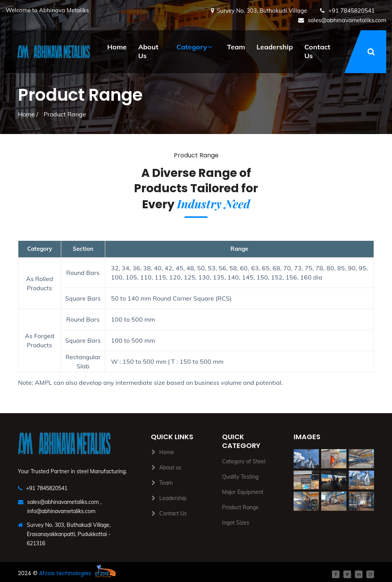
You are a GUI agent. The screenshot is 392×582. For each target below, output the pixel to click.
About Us (148, 51)
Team (236, 47)
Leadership (275, 47)
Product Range (240, 507)
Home (117, 47)
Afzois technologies (65, 573)
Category (192, 47)
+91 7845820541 (351, 11)
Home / (28, 114)
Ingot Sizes (236, 523)
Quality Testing (240, 477)
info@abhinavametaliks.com (61, 511)
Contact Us (317, 51)
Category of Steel (244, 461)
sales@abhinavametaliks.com (346, 20)
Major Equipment (243, 492)
